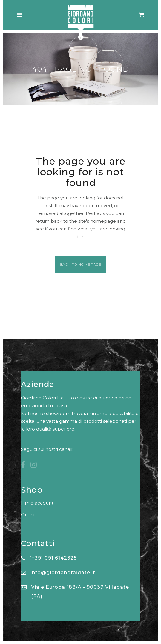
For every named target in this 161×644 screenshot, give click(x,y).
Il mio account (37, 503)
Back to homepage (80, 264)
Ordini (28, 515)
